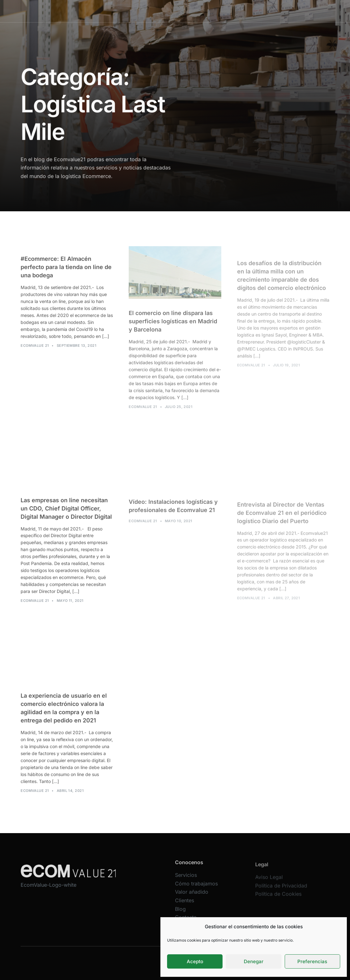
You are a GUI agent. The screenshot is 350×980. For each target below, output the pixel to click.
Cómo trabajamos (160, 11)
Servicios (126, 11)
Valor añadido (199, 11)
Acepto (195, 961)
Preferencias (312, 961)
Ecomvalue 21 (35, 350)
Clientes (228, 11)
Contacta (267, 11)
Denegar (254, 961)
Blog (247, 11)
